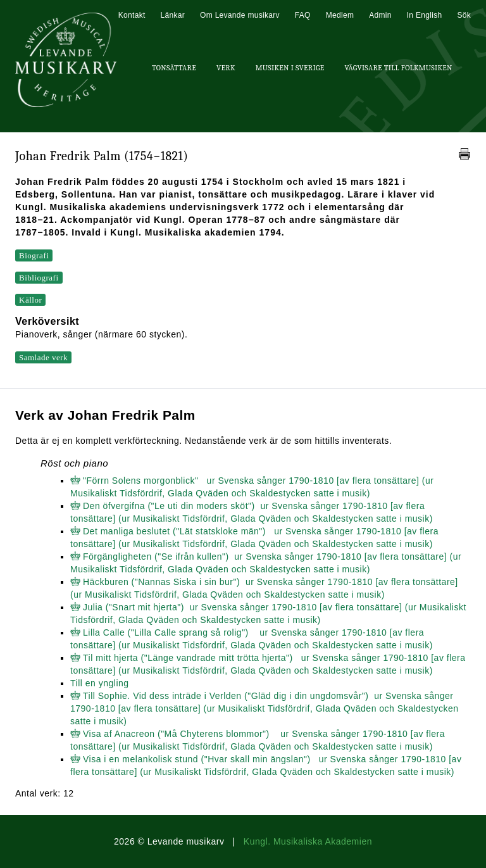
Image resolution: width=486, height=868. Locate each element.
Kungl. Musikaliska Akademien (308, 841)
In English (425, 15)
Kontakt (132, 15)
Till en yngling (100, 683)
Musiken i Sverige (290, 68)
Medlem (340, 15)
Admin (380, 15)
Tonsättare (174, 68)
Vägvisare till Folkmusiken (398, 68)
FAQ (303, 15)
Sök (464, 15)
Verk (226, 68)
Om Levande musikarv (240, 15)
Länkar (173, 15)
